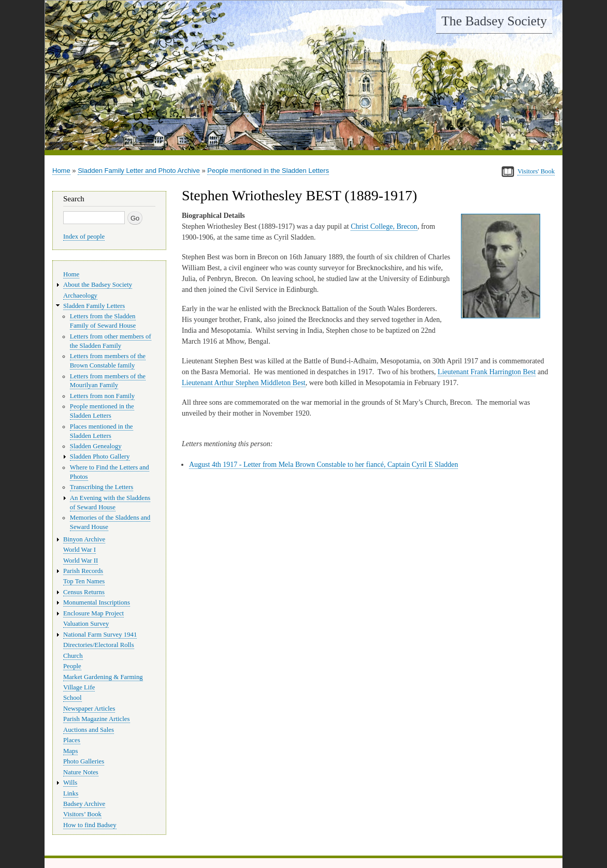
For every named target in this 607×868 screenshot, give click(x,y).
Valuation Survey (86, 624)
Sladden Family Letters (94, 306)
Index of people (84, 237)
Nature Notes (81, 772)
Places (72, 740)
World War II (81, 561)
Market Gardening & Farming (103, 677)
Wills (70, 783)
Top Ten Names (84, 581)
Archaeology (80, 296)
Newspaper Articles (89, 709)
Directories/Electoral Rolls (99, 645)
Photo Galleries (84, 761)
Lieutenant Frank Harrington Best (487, 372)
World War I (80, 550)
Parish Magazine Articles (97, 719)
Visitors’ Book (82, 814)
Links (71, 793)
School (73, 698)
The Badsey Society (494, 21)
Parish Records (83, 571)
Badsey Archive (84, 804)
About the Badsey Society (98, 285)
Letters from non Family (102, 396)
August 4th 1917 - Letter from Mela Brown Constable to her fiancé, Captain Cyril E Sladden (323, 465)
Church (73, 656)
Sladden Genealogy (96, 446)
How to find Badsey (90, 825)
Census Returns (84, 592)
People (72, 666)
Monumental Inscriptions (97, 602)
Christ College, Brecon (384, 226)
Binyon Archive (84, 539)
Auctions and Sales (89, 730)
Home (61, 171)
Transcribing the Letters (102, 487)
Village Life (79, 687)
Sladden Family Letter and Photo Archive (139, 171)
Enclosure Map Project (93, 613)
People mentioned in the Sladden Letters (268, 171)
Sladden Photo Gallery (100, 457)
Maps (70, 751)
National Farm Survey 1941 (100, 635)
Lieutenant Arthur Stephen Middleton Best (244, 383)
